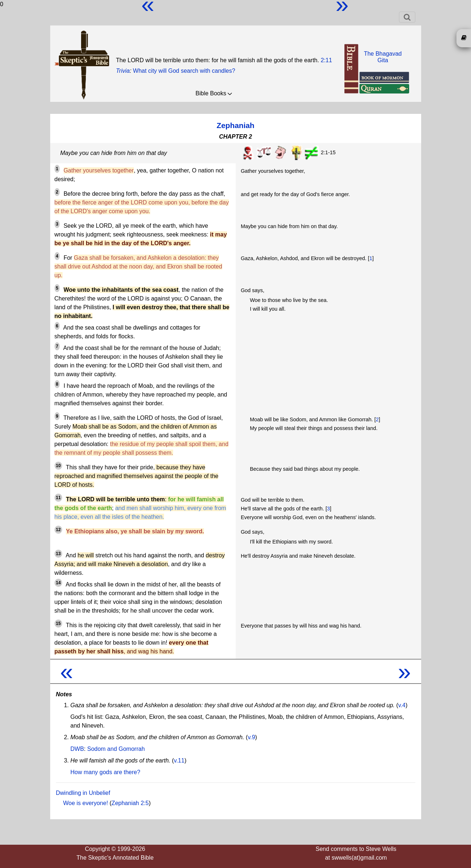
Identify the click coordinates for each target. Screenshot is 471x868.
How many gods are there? (105, 772)
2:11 (326, 60)
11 (58, 498)
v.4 (402, 705)
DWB (77, 749)
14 (58, 583)
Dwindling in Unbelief (83, 793)
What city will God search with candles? (184, 71)
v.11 (179, 761)
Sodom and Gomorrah (116, 749)
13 (58, 554)
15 (58, 624)
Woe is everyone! (86, 803)
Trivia (123, 71)
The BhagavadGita (383, 57)
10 (58, 466)
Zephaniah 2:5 (130, 803)
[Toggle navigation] (407, 17)
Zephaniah (236, 125)
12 (58, 530)
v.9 (251, 737)
